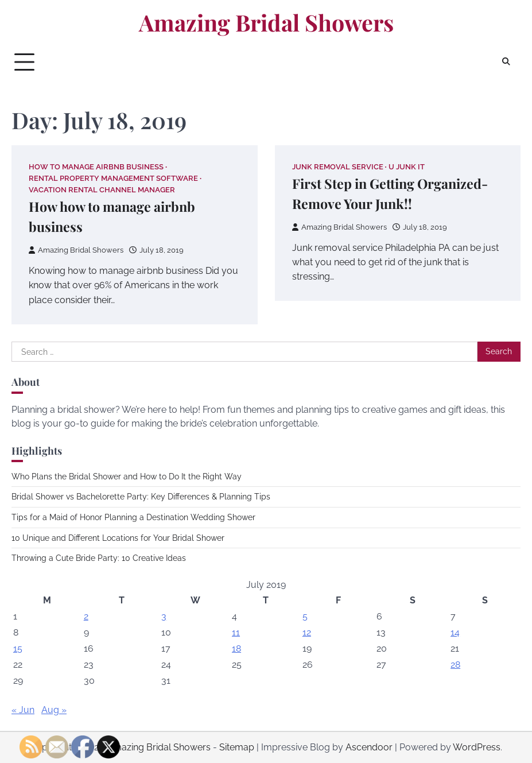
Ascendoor (369, 747)
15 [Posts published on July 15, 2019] (18, 648)
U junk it (407, 167)
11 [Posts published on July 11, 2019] (236, 632)
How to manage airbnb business (96, 167)
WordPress (477, 747)
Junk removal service (338, 167)
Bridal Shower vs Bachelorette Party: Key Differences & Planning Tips (141, 497)
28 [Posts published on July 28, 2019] (455, 665)
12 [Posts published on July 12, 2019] (307, 632)
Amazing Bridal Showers (266, 22)
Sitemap (237, 747)
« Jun (23, 710)
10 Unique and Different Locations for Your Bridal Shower (118, 538)
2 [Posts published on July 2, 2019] (86, 616)
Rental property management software (113, 178)
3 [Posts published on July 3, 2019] (164, 616)
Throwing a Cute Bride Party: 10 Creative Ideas (99, 558)
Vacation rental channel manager (102, 190)
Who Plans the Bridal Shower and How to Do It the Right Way (127, 477)
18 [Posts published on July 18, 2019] (236, 648)
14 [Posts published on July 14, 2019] (455, 632)
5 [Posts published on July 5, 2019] (305, 616)
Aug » (54, 710)
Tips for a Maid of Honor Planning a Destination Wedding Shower (133, 517)
